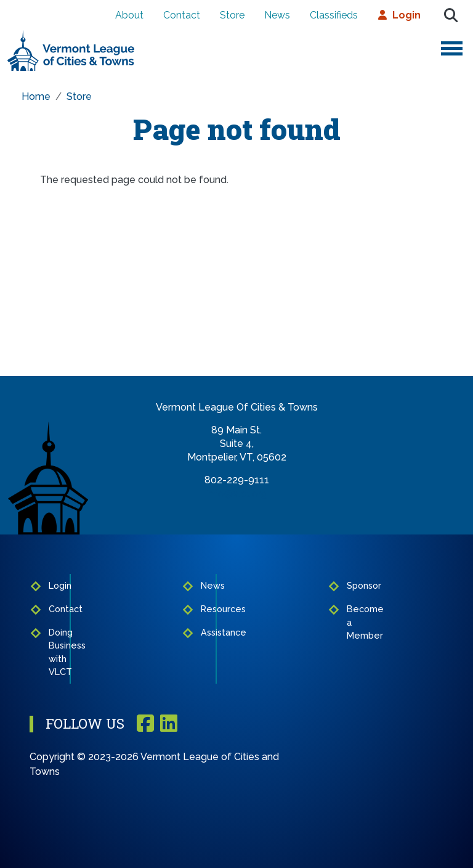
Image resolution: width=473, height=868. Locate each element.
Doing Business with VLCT (55, 652)
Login (406, 15)
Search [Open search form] (451, 15)
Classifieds (334, 15)
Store (232, 15)
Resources (206, 609)
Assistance (206, 632)
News (277, 15)
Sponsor (352, 585)
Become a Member (352, 622)
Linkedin (169, 724)
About (129, 15)
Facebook (145, 724)
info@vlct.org (237, 493)
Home (36, 96)
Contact (182, 15)
